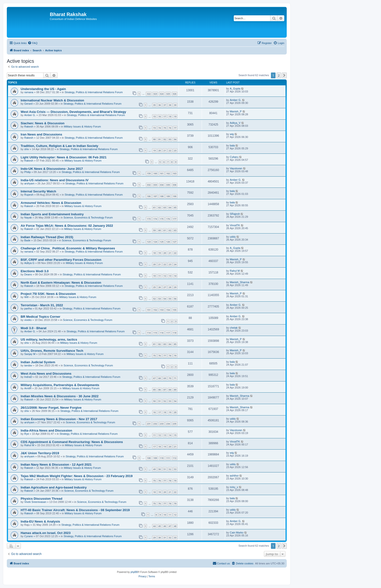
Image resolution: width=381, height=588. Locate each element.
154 (168, 310)
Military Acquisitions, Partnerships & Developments (60, 385)
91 (160, 139)
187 (155, 196)
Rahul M (235, 271)
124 (155, 242)
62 (160, 207)
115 (155, 333)
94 (175, 139)
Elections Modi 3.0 (35, 271)
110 (162, 458)
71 (175, 378)
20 (160, 150)
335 (168, 185)
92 (165, 139)
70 (170, 378)
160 (155, 173)
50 (154, 401)
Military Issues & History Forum (82, 127)
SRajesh (235, 214)
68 (160, 378)
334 (162, 185)
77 (175, 128)
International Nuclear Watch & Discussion (52, 100)
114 (149, 333)
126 (168, 242)
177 (175, 219)
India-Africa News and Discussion (46, 430)
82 (160, 344)
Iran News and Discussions (41, 134)
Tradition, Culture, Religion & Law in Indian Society (59, 146)
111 (168, 458)
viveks (28, 320)
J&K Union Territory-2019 (40, 453)
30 (160, 538)
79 (175, 356)
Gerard (28, 104)
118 (175, 333)
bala (232, 145)
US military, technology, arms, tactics (49, 339)
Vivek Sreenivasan (35, 502)
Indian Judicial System (38, 362)
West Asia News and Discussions (46, 374)
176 (168, 219)
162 (168, 173)
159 (149, 173)
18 (170, 116)
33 (175, 538)
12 (165, 276)
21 (165, 150)
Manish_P (236, 111)
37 (165, 105)
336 (175, 185)
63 (165, 207)
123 (149, 242)
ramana (29, 92)
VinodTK (235, 225)
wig (232, 134)
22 (170, 150)
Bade (27, 240)
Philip (28, 172)
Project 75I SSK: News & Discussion (48, 294)
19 (175, 116)
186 (149, 196)
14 (175, 276)
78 (170, 356)
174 (155, 219)
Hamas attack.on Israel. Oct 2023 (46, 533)
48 (175, 526)
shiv (27, 149)
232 (155, 424)
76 (170, 128)
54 (165, 299)
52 (154, 299)
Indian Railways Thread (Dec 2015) (47, 237)
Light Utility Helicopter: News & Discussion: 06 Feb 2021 (64, 157)
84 (170, 344)
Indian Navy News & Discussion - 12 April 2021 (56, 465)
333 (155, 185)
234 (168, 424)
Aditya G (29, 263)
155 (175, 310)
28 (170, 287)
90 (154, 139)
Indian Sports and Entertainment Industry (52, 214)
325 (168, 94)
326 (175, 94)
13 (170, 276)
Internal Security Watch (38, 191)
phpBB (134, 572)
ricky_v (234, 487)
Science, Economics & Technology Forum (88, 217)
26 (160, 287)
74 (160, 128)
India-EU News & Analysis (40, 521)
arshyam (29, 183)
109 (155, 458)
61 (154, 207)
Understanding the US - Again (43, 89)
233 (162, 424)
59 (154, 230)
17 (165, 116)
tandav (28, 365)
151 (149, 310)
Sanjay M (30, 354)
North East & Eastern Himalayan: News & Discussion (61, 283)
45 (160, 526)
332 (149, 185)
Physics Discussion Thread (42, 499)
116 (162, 333)
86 (160, 390)
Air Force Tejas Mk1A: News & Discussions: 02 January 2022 (67, 226)
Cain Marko (237, 533)
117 (168, 333)
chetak (234, 328)
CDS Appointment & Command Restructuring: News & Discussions (72, 442)
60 (160, 230)
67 (154, 378)
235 (175, 424)
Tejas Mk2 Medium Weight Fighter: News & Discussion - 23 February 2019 (77, 476)
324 (162, 94)
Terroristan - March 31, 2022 (42, 305)
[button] (284, 75)
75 (165, 128)
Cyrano (29, 536)
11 (160, 276)
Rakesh (29, 127)
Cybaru (234, 157)
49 (154, 469)
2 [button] (279, 75)
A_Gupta (235, 89)
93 (170, 139)
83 (165, 344)
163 (175, 173)
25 (154, 287)
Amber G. (236, 100)
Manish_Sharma (240, 282)
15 (154, 116)
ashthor (234, 476)
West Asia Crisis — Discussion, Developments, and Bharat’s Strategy (73, 112)
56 (175, 299)
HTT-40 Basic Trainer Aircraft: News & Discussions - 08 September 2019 (75, 510)
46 (165, 526)
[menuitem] (33, 43)
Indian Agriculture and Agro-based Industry (54, 487)
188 (162, 196)
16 (160, 116)
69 (165, 378)
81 (154, 344)
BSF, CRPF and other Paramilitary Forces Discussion (61, 260)
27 (165, 287)
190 (175, 196)
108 (149, 458)
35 (154, 105)
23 (175, 150)
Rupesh (29, 195)
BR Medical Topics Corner (40, 317)
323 (155, 94)
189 (168, 196)
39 (175, 105)
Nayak (28, 217)
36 (160, 105)
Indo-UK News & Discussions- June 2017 (52, 169)
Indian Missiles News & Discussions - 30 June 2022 (60, 396)
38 (170, 105)
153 (162, 310)
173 (149, 219)
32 (170, 538)
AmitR (28, 388)
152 (155, 310)
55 (170, 299)
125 (162, 242)
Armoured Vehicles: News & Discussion (51, 203)
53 (160, 299)
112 (175, 458)
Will (26, 297)
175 (162, 219)
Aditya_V (235, 123)
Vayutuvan (236, 168)
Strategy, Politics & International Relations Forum (94, 92)
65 (175, 207)
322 (149, 94)
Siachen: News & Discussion (43, 123)
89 (175, 390)
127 (175, 242)
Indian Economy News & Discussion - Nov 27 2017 (59, 419)
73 (154, 128)
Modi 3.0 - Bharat (34, 328)
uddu (233, 237)
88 (170, 390)
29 (175, 287)
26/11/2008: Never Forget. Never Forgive (51, 408)
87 (165, 390)
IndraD (28, 377)
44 (154, 526)
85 (175, 344)
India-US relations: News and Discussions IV (55, 180)
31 (165, 538)
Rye (27, 434)
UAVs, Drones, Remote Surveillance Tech (52, 351)
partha (28, 308)
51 (160, 401)
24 (175, 264)
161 (162, 173)
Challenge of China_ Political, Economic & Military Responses (68, 248)
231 (149, 424)
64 (170, 207)
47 (170, 526)
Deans (28, 274)
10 (154, 276)
